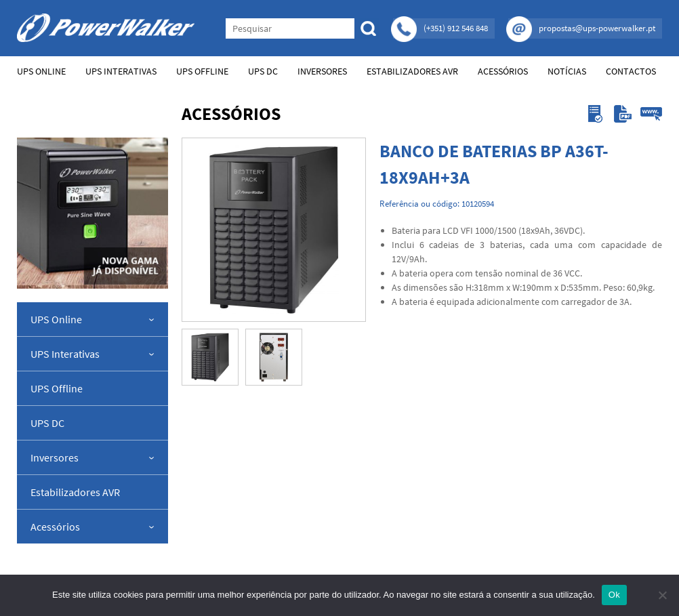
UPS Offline (202, 71)
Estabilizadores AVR (412, 71)
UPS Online (41, 71)
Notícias (567, 71)
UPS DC (263, 71)
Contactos (631, 71)
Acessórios (503, 71)
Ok (614, 595)
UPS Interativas (121, 71)
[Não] (662, 595)
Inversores (322, 71)
